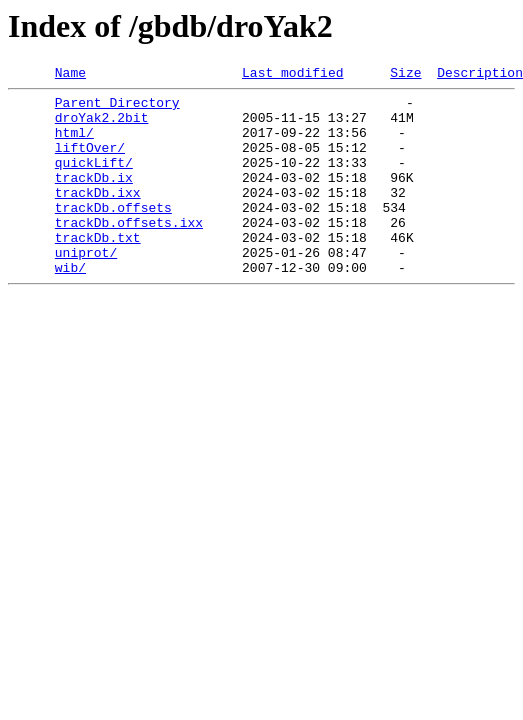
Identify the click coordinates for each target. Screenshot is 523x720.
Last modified (292, 75)
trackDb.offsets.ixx (129, 252)
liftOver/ (90, 162)
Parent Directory (117, 108)
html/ (74, 144)
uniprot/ (86, 288)
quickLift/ (94, 180)
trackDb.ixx (98, 216)
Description (480, 75)
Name (70, 75)
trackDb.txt (98, 270)
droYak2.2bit (102, 126)
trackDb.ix (94, 198)
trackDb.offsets (113, 234)
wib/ (70, 306)
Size (405, 75)
